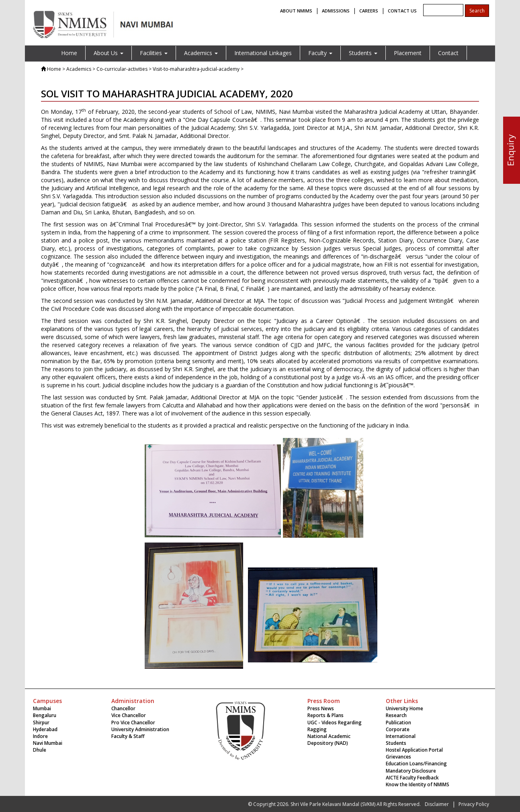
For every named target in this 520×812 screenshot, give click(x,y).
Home (69, 53)
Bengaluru (45, 715)
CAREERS (369, 11)
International (401, 736)
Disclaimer (437, 804)
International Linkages (263, 53)
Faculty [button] (320, 53)
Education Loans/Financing (416, 764)
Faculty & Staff (128, 736)
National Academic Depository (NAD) (329, 740)
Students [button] (363, 53)
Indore (40, 736)
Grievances (398, 757)
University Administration (140, 729)
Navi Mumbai (48, 743)
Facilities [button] (154, 53)
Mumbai (42, 708)
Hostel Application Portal (414, 750)
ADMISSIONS (336, 11)
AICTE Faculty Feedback (412, 778)
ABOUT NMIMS (296, 11)
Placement (408, 53)
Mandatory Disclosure (411, 771)
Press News (321, 708)
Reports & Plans (326, 715)
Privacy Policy (474, 804)
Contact (448, 53)
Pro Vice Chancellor (133, 723)
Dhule (40, 750)
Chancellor (123, 708)
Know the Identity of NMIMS (418, 784)
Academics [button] (201, 53)
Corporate (398, 729)
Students (396, 743)
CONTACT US (402, 11)
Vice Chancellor (129, 715)
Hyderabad (45, 729)
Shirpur (41, 723)
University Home (404, 708)
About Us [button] (109, 53)
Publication (398, 723)
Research (396, 715)
